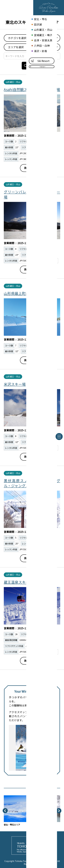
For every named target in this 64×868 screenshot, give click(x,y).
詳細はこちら (32, 168)
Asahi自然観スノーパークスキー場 (32, 89)
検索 (30, 66)
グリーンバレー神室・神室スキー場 (32, 194)
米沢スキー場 (15, 384)
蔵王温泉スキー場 (18, 582)
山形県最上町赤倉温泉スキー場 (29, 293)
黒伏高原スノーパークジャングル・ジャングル (32, 483)
